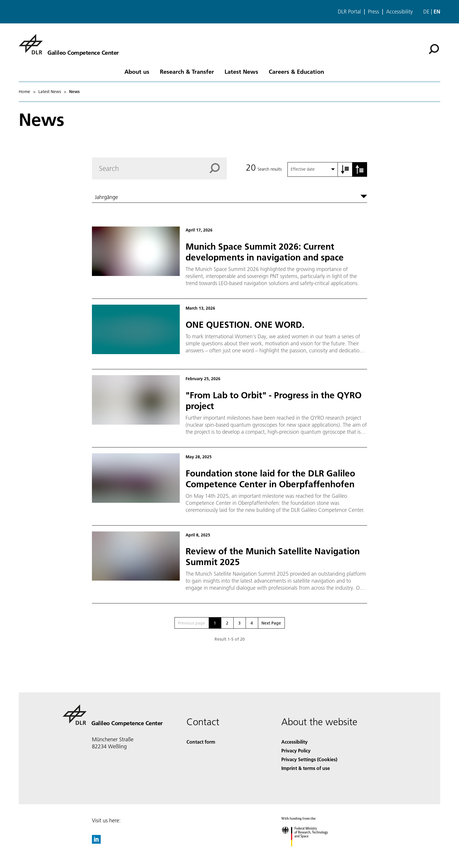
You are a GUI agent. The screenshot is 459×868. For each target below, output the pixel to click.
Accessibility (399, 12)
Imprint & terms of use (306, 768)
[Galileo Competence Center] (69, 44)
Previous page (192, 623)
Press (374, 12)
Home (24, 92)
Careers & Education (296, 71)
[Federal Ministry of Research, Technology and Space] (310, 851)
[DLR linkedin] (96, 842)
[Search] (434, 49)
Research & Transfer (187, 71)
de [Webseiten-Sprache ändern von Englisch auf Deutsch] (426, 12)
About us (137, 71)
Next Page (271, 623)
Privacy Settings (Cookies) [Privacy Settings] (309, 759)
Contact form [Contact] (201, 742)
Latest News (241, 71)
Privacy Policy (296, 751)
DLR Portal (349, 12)
